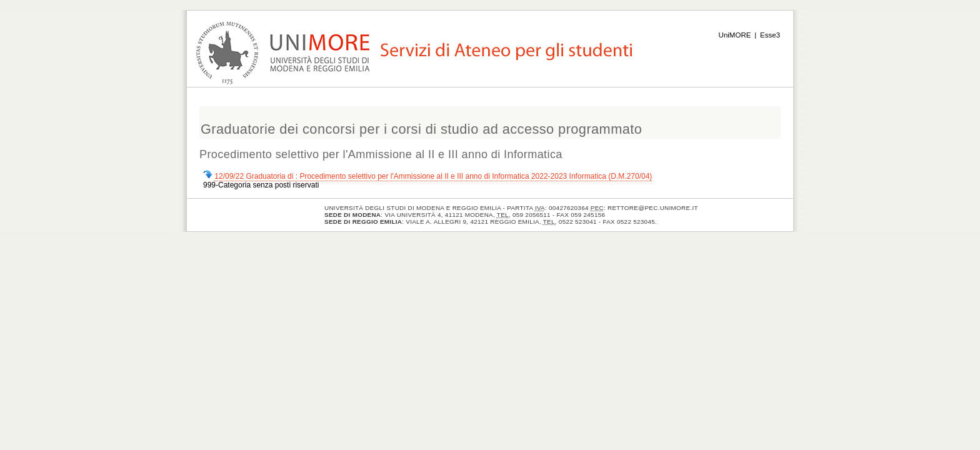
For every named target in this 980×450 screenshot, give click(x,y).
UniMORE (735, 35)
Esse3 (770, 35)
